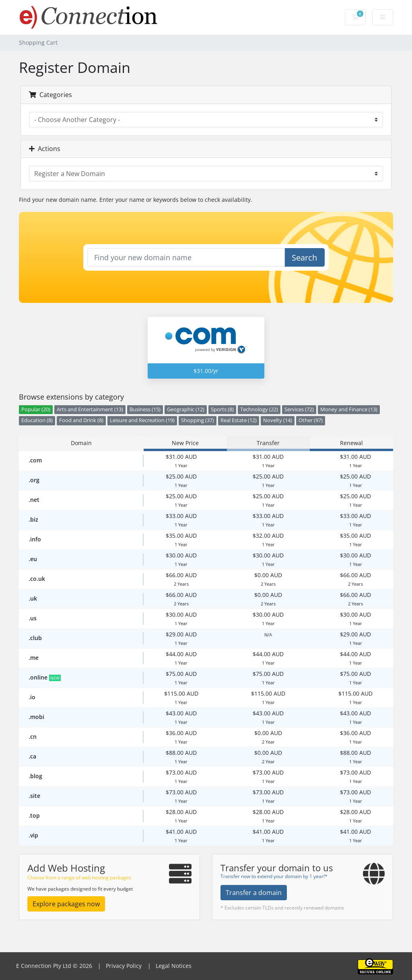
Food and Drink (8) (81, 420)
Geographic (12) (186, 409)
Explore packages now (66, 904)
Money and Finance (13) (349, 409)
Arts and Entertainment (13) (90, 409)
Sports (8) (222, 409)
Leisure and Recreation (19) (142, 420)
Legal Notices (173, 966)
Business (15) (145, 409)
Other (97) (311, 420)
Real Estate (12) (239, 420)
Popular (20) (36, 409)
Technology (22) (259, 409)
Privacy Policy (123, 966)
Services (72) (299, 409)
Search (304, 258)
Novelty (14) (278, 420)
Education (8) (37, 420)
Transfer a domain (254, 893)
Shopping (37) (198, 420)
